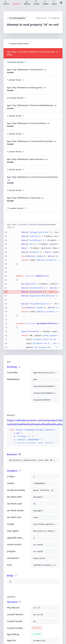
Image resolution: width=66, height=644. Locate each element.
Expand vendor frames (18, 44)
